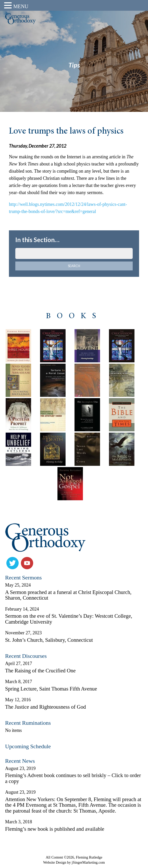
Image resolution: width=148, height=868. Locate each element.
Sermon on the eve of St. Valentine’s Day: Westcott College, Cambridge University (69, 619)
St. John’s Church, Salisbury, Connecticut (49, 640)
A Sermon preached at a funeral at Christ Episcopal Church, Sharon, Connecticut (68, 595)
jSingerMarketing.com (88, 862)
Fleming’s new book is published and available (55, 829)
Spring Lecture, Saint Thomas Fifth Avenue (51, 689)
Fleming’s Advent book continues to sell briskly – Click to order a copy (73, 778)
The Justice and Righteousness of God (46, 707)
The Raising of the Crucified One (40, 671)
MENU (21, 6)
